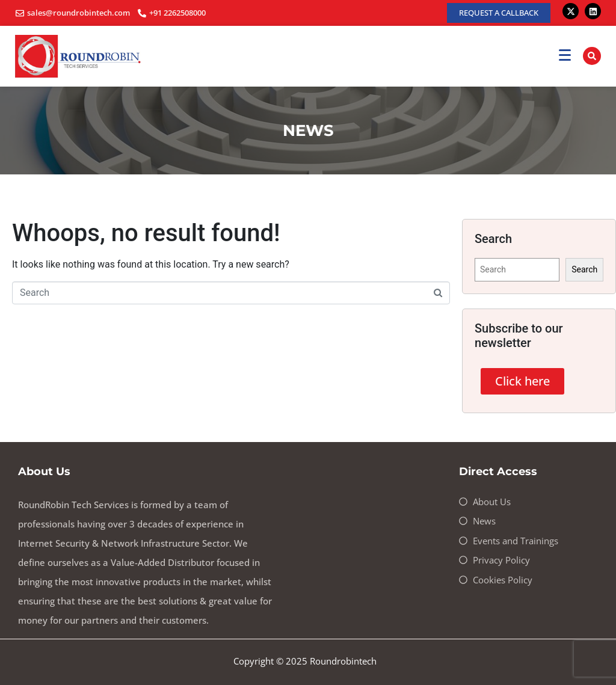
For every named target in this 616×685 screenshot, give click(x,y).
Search (584, 269)
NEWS (308, 131)
